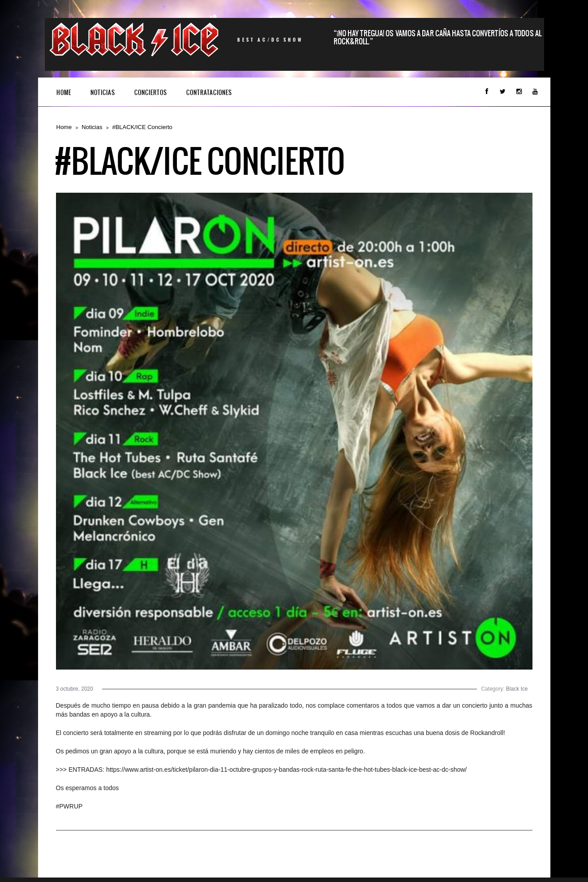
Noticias (103, 93)
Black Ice (517, 689)
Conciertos (151, 93)
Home (64, 93)
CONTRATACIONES (209, 93)
